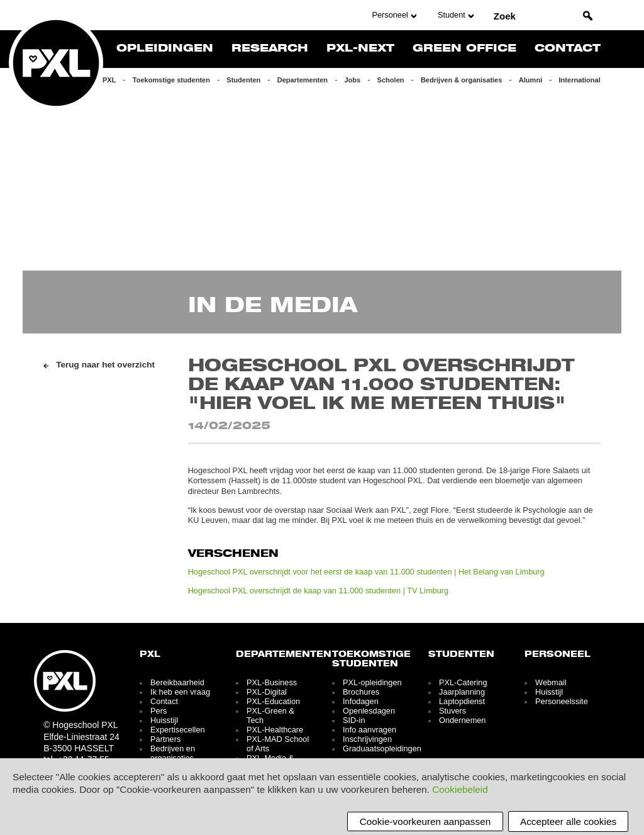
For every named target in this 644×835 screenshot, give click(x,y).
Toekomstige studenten (171, 80)
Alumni (530, 80)
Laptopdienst (462, 701)
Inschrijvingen (367, 739)
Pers (158, 711)
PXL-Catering (463, 682)
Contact (568, 49)
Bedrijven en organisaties (173, 753)
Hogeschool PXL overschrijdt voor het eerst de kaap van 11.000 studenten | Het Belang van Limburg (366, 572)
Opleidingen (165, 49)
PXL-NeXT (360, 49)
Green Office (464, 49)
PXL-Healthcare (275, 730)
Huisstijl (164, 720)
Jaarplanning (462, 692)
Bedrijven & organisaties (462, 80)
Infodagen (361, 701)
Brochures (361, 692)
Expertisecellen (177, 730)
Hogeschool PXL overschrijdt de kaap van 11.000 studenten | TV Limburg (318, 591)
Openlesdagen (369, 711)
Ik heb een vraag (180, 692)
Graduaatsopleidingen (382, 748)
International (580, 80)
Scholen (391, 80)
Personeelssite (562, 701)
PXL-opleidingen (372, 682)
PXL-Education (273, 701)
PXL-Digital (267, 692)
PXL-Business (272, 682)
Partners (165, 739)
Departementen (303, 80)
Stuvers (452, 711)
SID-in (354, 720)
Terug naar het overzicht (105, 365)
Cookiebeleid (460, 789)
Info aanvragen (369, 730)
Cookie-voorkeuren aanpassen (425, 821)
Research (270, 49)
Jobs (352, 80)
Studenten (243, 80)
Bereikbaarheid (177, 682)
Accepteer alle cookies (568, 821)
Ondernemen (462, 720)
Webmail (551, 682)
